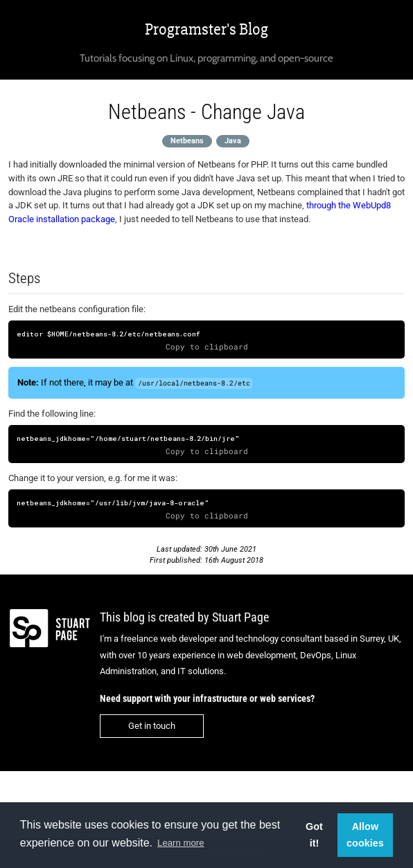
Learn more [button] (181, 843)
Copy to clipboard (207, 347)
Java (233, 141)
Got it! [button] (314, 835)
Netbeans (187, 141)
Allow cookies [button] (365, 835)
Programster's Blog (206, 29)
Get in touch (152, 726)
